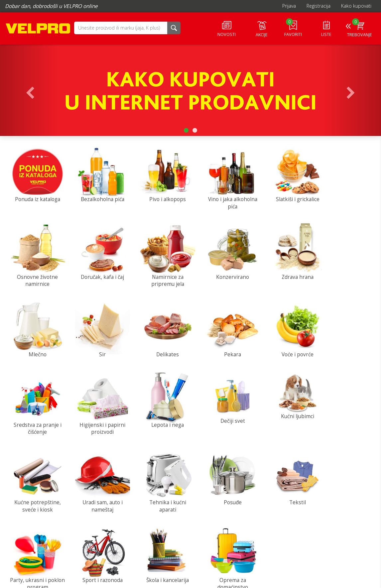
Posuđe (345, 419)
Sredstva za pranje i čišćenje (221, 349)
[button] (121, 28)
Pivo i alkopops (160, 196)
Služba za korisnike (350, 532)
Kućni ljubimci (98, 411)
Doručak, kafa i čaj (36, 270)
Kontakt (77, 555)
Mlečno (283, 270)
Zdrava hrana (221, 270)
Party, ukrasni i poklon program (98, 497)
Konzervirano (160, 270)
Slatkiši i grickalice (283, 196)
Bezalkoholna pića (98, 196)
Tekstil (36, 494)
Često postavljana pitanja (202, 568)
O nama (77, 548)
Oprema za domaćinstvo (283, 497)
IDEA (32, 535)
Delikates (36, 345)
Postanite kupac (191, 555)
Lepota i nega (345, 345)
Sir (345, 270)
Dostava (183, 548)
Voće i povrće (160, 345)
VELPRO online (38, 30)
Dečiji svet (36, 416)
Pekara (98, 345)
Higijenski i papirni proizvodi (283, 349)
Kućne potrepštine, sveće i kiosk (160, 423)
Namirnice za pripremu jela (98, 274)
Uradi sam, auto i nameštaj (222, 423)
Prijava (289, 6)
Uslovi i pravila (84, 561)
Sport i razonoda (160, 494)
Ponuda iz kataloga (36, 196)
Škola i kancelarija (221, 494)
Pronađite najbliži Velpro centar (208, 561)
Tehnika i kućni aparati (283, 423)
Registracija (318, 6)
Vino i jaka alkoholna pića (221, 200)
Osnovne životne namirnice (345, 200)
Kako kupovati (356, 6)
